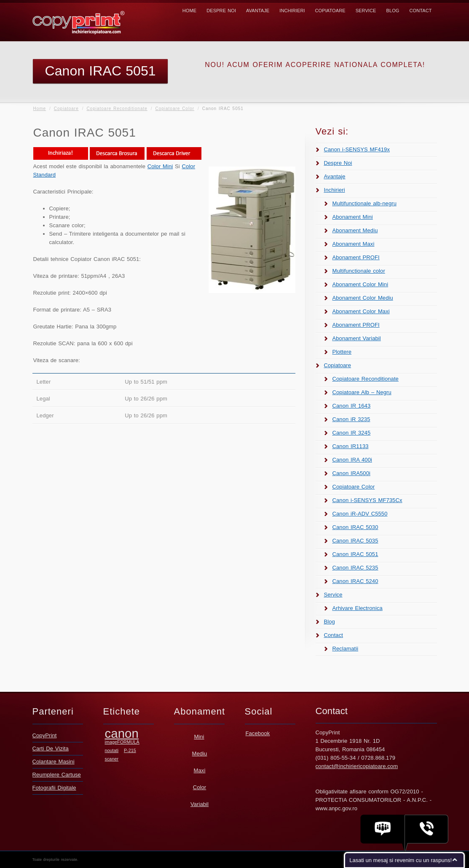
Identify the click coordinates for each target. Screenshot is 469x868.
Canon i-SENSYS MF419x (357, 149)
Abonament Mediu (355, 230)
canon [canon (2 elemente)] (122, 733)
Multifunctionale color (359, 271)
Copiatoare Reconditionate (117, 109)
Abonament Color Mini (360, 284)
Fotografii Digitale (54, 788)
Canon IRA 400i (352, 460)
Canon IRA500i (351, 473)
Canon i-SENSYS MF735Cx (367, 500)
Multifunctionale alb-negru (364, 203)
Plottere (342, 352)
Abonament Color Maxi (361, 311)
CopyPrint (45, 735)
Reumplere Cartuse (57, 775)
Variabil (200, 804)
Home (189, 11)
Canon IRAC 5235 (355, 568)
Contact (420, 11)
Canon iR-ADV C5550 (360, 514)
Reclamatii (346, 649)
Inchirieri (292, 11)
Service (366, 11)
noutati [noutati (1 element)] (112, 750)
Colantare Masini (54, 762)
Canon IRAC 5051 (355, 554)
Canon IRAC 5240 (355, 581)
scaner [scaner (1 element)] (112, 759)
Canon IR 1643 (352, 406)
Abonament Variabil (357, 338)
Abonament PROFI (356, 257)
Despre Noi (221, 11)
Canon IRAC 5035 (355, 541)
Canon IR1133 (351, 446)
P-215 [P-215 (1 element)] (130, 750)
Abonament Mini (353, 217)
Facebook (258, 733)
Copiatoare (330, 11)
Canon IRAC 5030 (355, 527)
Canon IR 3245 (352, 433)
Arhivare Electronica (358, 608)
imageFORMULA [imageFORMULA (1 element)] (122, 742)
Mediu (200, 754)
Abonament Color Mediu (363, 298)
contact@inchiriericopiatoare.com (357, 766)
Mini (199, 737)
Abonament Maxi (354, 244)
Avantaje (258, 11)
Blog (393, 11)
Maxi (200, 770)
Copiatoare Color (175, 109)
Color (200, 787)
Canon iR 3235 (351, 419)
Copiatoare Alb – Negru (362, 392)
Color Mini (160, 166)
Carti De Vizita (51, 748)
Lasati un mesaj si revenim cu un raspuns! (401, 860)
